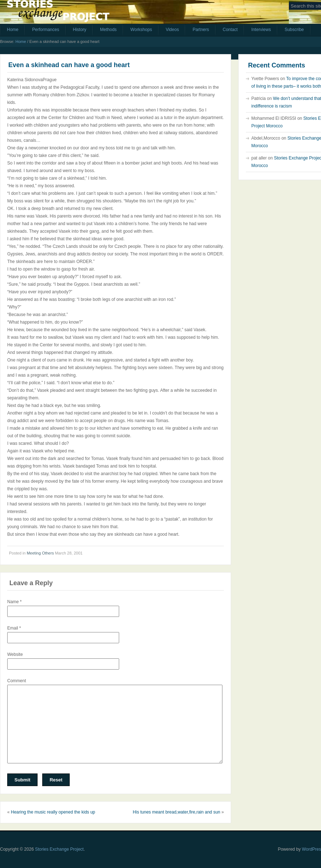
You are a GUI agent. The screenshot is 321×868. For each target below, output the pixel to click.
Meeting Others (40, 553)
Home (13, 30)
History (80, 30)
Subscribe (294, 30)
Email (14, 628)
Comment (17, 681)
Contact (230, 30)
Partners (201, 30)
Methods (108, 30)
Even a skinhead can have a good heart (69, 65)
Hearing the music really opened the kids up (53, 812)
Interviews (261, 30)
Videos (172, 30)
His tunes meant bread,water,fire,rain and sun (177, 812)
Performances (46, 30)
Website (15, 654)
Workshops (141, 30)
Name (14, 602)
